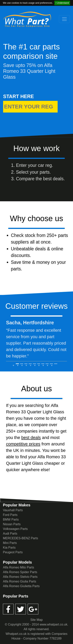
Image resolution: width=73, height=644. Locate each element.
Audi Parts (10, 534)
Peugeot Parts (13, 552)
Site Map (36, 620)
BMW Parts (11, 520)
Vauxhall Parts (13, 510)
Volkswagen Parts (15, 529)
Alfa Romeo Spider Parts (20, 572)
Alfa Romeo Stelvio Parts (20, 577)
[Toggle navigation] (64, 19)
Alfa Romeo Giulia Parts (20, 581)
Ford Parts (10, 515)
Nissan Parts (12, 524)
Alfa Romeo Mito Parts (18, 567)
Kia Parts (9, 548)
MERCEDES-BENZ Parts (20, 538)
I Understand (62, 3)
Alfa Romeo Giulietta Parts (21, 586)
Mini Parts (10, 543)
